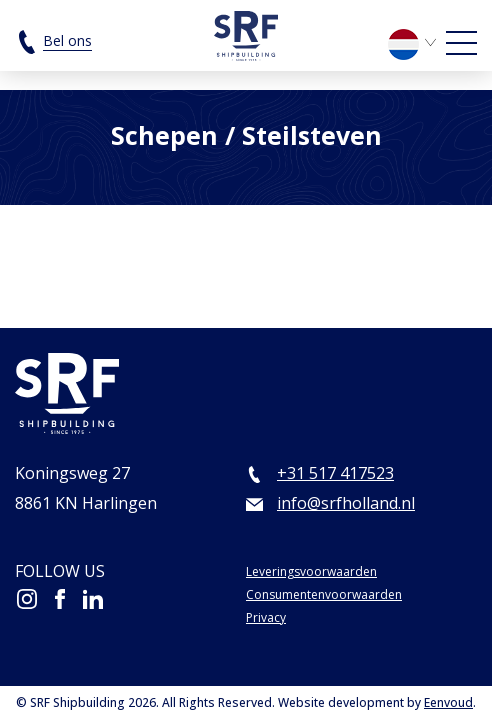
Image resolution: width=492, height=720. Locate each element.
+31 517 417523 (335, 473)
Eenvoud (448, 702)
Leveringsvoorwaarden (311, 571)
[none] (415, 49)
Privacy (266, 617)
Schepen (164, 135)
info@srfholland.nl (346, 503)
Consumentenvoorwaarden (324, 594)
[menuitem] (415, 42)
